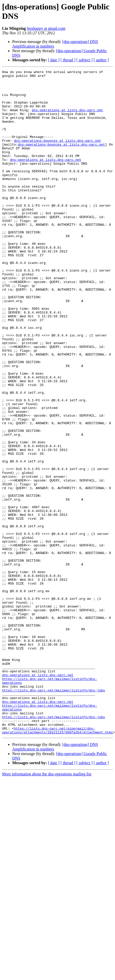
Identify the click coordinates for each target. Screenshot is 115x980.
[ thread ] (68, 60)
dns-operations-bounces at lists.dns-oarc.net (58, 155)
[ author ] (101, 60)
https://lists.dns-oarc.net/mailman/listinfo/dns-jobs (54, 815)
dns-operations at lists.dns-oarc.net (67, 118)
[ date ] (54, 60)
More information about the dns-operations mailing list (47, 907)
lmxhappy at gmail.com (46, 28)
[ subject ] (85, 60)
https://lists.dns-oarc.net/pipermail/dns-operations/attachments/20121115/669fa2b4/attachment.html (58, 863)
